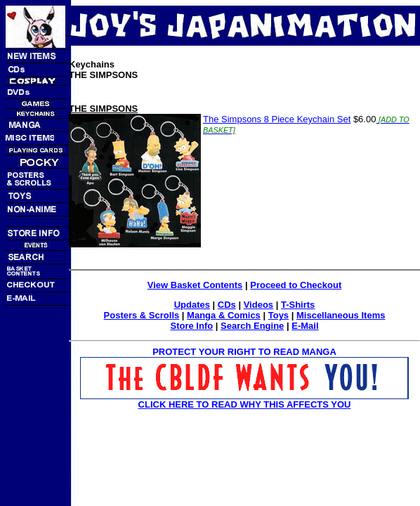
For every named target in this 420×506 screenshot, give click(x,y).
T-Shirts (298, 305)
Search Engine (252, 326)
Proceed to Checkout (296, 285)
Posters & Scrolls (142, 315)
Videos (258, 305)
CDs (227, 305)
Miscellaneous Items (341, 315)
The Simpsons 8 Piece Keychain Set (277, 119)
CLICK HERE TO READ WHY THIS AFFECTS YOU (245, 404)
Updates (192, 305)
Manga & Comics (224, 315)
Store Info (191, 326)
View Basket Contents (195, 285)
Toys (278, 315)
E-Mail (305, 326)
